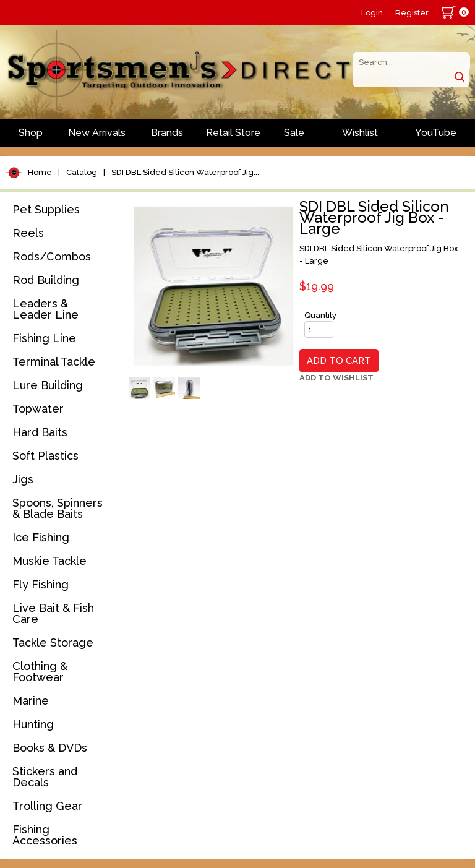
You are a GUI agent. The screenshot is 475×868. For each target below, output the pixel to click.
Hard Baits (40, 432)
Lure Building (48, 385)
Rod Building (46, 280)
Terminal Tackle (54, 362)
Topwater (38, 409)
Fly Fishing (41, 584)
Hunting (33, 724)
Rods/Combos (52, 256)
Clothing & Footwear (40, 672)
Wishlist (360, 133)
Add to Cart (339, 361)
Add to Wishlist (336, 378)
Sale (294, 133)
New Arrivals (97, 133)
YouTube (436, 133)
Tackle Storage (53, 642)
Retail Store (233, 133)
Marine (31, 701)
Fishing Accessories (45, 835)
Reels (28, 233)
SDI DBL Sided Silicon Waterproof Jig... (185, 172)
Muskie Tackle (49, 561)
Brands (167, 133)
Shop (31, 133)
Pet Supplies (46, 209)
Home (40, 172)
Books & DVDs (50, 748)
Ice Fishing (41, 537)
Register (412, 13)
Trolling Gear (47, 806)
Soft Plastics (45, 456)
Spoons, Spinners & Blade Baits (58, 508)
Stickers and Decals (45, 777)
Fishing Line (44, 338)
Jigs (23, 479)
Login (372, 13)
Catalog (82, 172)
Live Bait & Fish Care (53, 613)
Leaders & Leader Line (45, 309)
